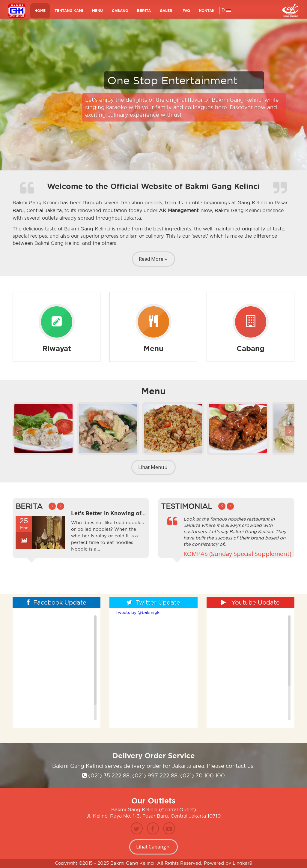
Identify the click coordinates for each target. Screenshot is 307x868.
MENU (97, 13)
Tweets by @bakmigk (137, 612)
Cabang (120, 13)
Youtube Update (250, 602)
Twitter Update (153, 602)
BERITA (144, 13)
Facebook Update (57, 602)
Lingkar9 (243, 863)
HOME (40, 13)
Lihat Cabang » (153, 847)
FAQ (186, 13)
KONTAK (207, 13)
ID (226, 12)
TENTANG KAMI (69, 13)
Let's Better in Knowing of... (108, 513)
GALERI (167, 13)
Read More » (153, 259)
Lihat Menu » (153, 467)
